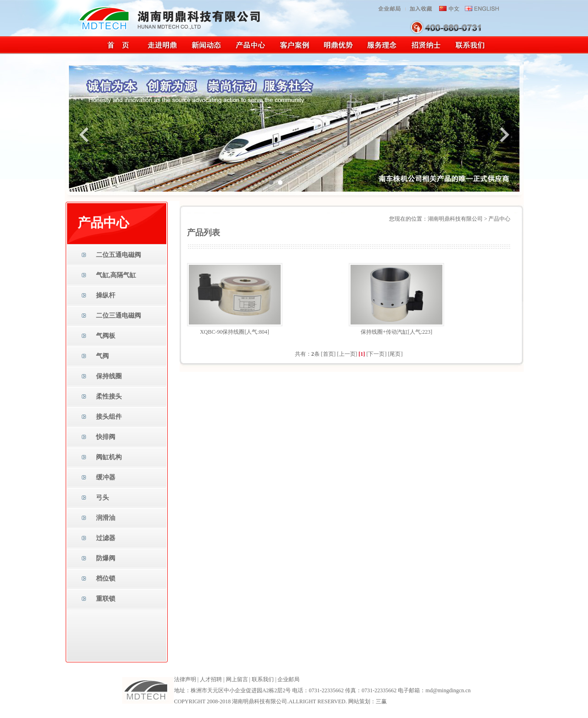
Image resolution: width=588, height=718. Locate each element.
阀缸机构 (109, 457)
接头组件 (109, 417)
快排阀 (106, 437)
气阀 (102, 356)
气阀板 (106, 336)
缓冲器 (106, 477)
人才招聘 (211, 679)
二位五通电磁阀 (119, 255)
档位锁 (106, 578)
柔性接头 (109, 396)
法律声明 (185, 679)
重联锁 (106, 599)
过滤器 (106, 538)
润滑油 (106, 518)
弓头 (102, 498)
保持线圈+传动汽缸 (384, 332)
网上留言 (237, 679)
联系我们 (263, 679)
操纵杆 (106, 295)
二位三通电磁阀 (119, 316)
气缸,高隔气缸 (116, 275)
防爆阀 (106, 558)
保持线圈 (109, 376)
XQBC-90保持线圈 (222, 332)
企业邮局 (288, 679)
